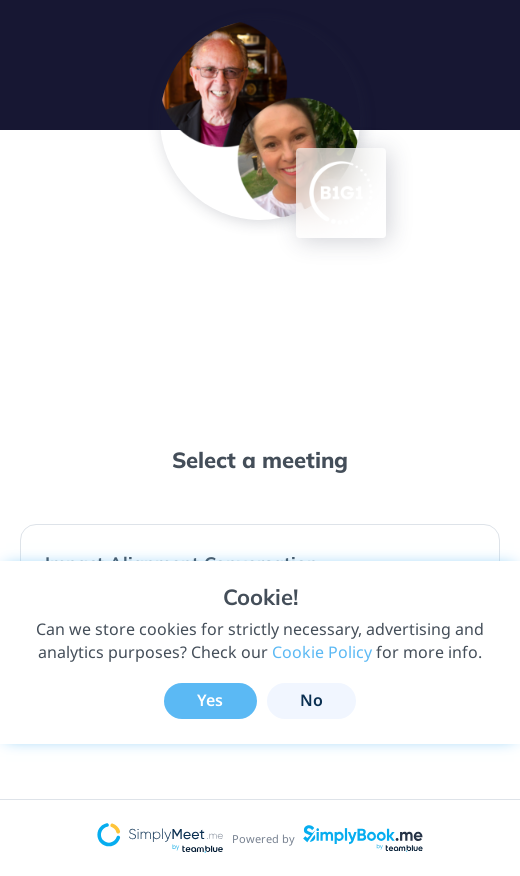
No (311, 700)
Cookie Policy (322, 652)
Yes (210, 700)
